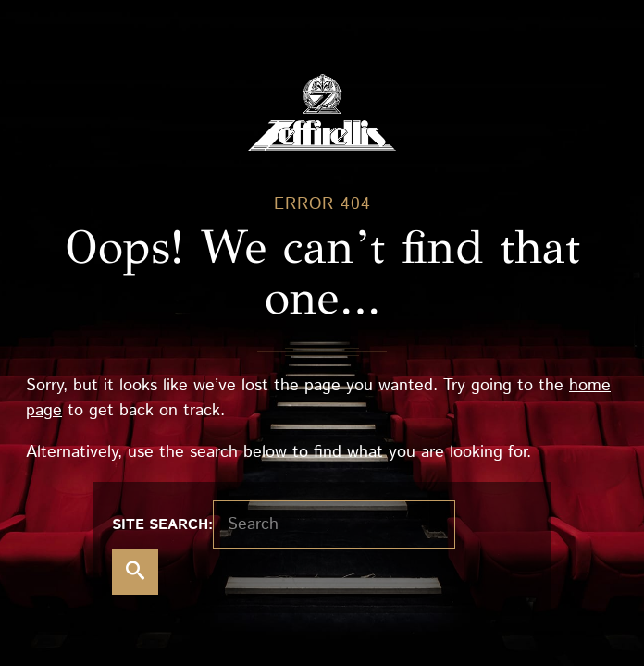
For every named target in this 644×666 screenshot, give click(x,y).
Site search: (162, 525)
